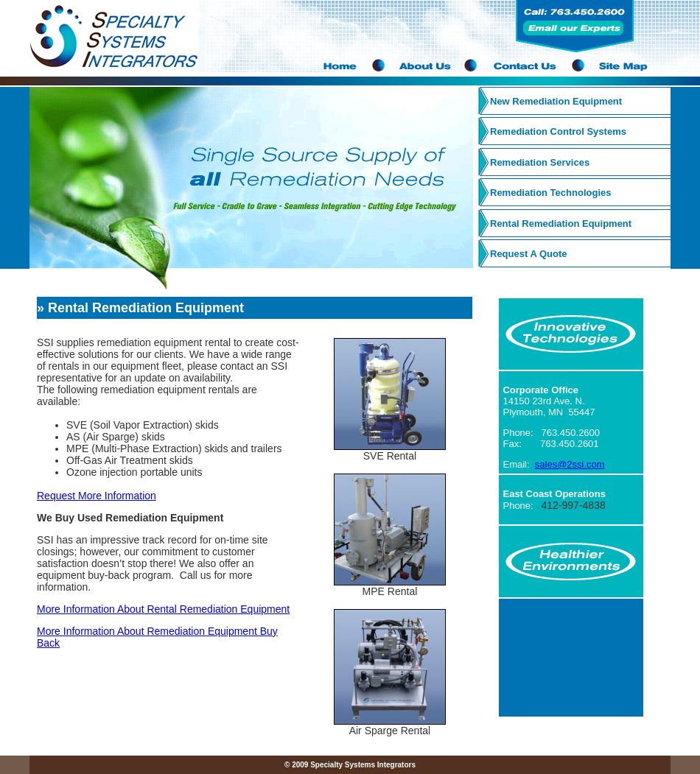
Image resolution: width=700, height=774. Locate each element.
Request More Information (97, 496)
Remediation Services (540, 162)
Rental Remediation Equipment (561, 224)
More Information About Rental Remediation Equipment (163, 609)
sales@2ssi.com (570, 464)
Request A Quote (529, 254)
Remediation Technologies (550, 193)
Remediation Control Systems (558, 131)
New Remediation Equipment (556, 101)
